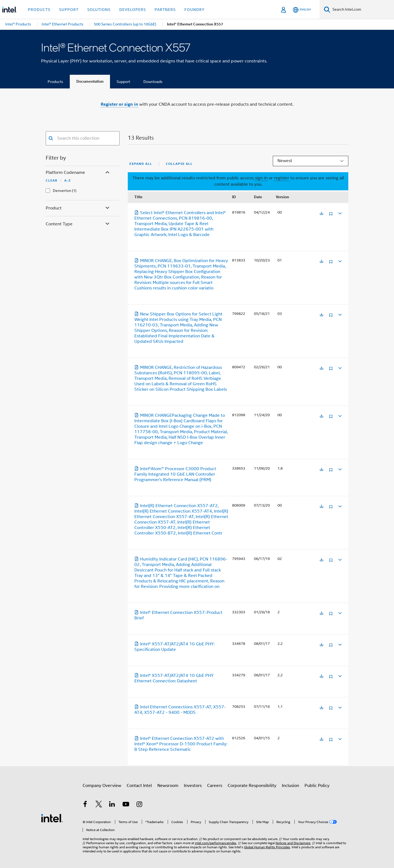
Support (123, 82)
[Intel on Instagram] (139, 805)
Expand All (141, 164)
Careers (215, 786)
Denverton (62, 191)
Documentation (90, 81)
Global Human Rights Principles (267, 847)
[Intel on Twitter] (99, 805)
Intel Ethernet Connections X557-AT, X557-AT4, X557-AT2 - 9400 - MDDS (180, 710)
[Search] (327, 9)
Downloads (153, 82)
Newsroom (168, 786)
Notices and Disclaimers (293, 843)
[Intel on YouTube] (126, 805)
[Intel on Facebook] (85, 805)
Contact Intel (139, 786)
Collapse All (179, 164)
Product (78, 208)
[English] (302, 10)
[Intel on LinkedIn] (112, 805)
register (282, 178)
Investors (193, 786)
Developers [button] (133, 10)
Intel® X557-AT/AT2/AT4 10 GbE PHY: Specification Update (174, 647)
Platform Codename (78, 173)
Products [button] (39, 10)
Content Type (78, 224)
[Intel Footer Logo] (52, 818)
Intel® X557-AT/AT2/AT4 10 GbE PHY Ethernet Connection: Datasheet (174, 678)
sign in (261, 178)
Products (55, 82)
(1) (74, 191)
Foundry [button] (195, 10)
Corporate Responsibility (252, 786)
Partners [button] (165, 10)
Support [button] (69, 10)
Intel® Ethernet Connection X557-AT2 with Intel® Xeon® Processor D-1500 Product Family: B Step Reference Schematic (181, 744)
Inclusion (290, 786)
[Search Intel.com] (362, 10)
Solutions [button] (99, 10)
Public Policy (317, 786)
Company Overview (102, 786)
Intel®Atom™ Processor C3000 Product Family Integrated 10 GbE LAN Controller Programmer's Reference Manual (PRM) (175, 474)
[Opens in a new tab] (321, 214)
